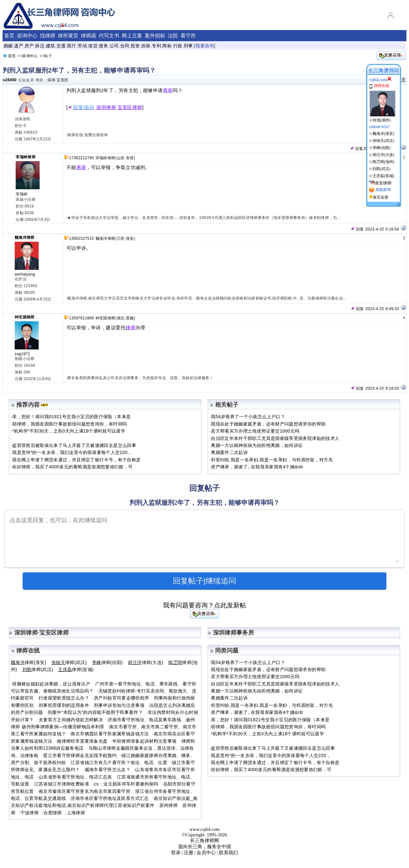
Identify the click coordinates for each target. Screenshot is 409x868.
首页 (9, 36)
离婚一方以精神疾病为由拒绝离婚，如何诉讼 (257, 445)
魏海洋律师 (25, 238)
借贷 (93, 46)
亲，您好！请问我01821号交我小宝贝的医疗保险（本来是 (71, 417)
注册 (189, 853)
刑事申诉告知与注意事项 (119, 705)
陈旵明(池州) (383, 162)
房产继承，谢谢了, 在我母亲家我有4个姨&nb (257, 467)
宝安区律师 (130, 107)
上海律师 (76, 813)
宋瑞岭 (22, 194)
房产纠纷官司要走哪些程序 (121, 698)
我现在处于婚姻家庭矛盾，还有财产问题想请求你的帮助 (268, 424)
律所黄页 (68, 36)
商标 (167, 46)
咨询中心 (27, 36)
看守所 (188, 36)
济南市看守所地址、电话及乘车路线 (144, 720)
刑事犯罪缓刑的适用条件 (64, 705)
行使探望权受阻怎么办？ (64, 698)
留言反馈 (381, 197)
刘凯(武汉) (382, 169)
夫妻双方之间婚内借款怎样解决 (71, 720)
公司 (114, 46)
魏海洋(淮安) (383, 134)
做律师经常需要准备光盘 (82, 741)
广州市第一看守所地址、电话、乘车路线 (136, 684)
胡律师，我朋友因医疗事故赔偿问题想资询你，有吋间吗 (69, 424)
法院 (173, 36)
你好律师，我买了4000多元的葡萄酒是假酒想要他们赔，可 (72, 467)
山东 (121, 158)
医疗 (72, 46)
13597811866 (81, 318)
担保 (146, 46)
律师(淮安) (29, 662)
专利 (156, 46)
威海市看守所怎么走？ (108, 770)
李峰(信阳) (382, 148)
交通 (61, 46)
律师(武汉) (69, 662)
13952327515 (81, 239)
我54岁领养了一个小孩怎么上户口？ (248, 417)
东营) (131, 158)
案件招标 (155, 36)
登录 (176, 853)
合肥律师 (53, 813)
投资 (135, 46)
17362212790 (81, 158)
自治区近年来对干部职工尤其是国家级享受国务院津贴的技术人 (275, 438)
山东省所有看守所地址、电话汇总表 (75, 777)
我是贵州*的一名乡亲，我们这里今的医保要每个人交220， (72, 452)
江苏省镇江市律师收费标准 (62, 784)
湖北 (121, 318)
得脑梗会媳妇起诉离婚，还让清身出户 (51, 684)
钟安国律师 (25, 317)
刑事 (188, 46)
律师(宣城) (76, 669)
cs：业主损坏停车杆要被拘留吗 (126, 784)
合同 (125, 46)
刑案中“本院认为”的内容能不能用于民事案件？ (95, 712)
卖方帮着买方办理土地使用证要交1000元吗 (255, 431)
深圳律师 (106, 107)
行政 (178, 46)
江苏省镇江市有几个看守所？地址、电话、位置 (119, 762)
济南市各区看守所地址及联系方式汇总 (110, 798)
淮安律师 (383, 183)
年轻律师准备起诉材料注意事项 (145, 741)
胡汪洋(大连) (383, 155)
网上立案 (132, 36)
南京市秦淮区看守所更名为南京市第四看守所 (85, 791)
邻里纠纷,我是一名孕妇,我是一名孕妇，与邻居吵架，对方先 (272, 460)
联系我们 (228, 853)
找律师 (48, 36)
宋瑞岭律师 (26, 157)
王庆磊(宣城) (383, 176)
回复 (357, 149)
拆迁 (40, 46)
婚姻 (8, 46)
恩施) (131, 318)
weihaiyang (25, 274)
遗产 (19, 46)
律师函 (89, 36)
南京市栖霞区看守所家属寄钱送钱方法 (110, 734)
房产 (29, 46)
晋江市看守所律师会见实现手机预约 (80, 755)
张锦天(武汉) (383, 141)
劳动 (82, 46)
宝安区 (62, 80)
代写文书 (109, 36)
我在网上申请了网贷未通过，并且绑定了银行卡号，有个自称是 (76, 460)
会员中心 (206, 853)
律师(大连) (146, 662)
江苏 (121, 239)
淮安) (131, 239)
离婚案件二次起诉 (229, 452)
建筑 (51, 46)
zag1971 (23, 354)
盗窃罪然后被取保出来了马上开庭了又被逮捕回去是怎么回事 (74, 445)
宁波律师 (30, 813)
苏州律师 (169, 805)
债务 (103, 46)
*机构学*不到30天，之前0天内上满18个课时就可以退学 (69, 431)
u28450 (10, 80)
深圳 (51, 80)
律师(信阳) (107, 662)
